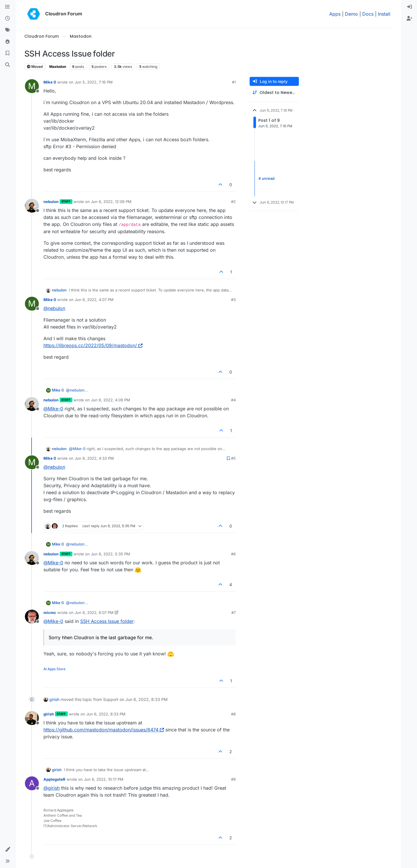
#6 (233, 554)
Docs (368, 14)
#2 (233, 202)
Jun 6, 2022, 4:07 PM (94, 300)
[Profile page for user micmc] (32, 617)
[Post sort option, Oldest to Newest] (274, 93)
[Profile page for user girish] (32, 718)
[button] (8, 849)
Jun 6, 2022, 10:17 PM (104, 779)
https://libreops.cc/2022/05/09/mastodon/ (93, 345)
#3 (233, 300)
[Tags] (8, 30)
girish (54, 699)
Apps (335, 14)
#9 (233, 779)
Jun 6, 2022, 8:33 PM (106, 714)
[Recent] (8, 19)
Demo (351, 14)
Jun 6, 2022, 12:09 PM (111, 202)
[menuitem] (409, 7)
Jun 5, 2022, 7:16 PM (94, 82)
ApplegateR (54, 779)
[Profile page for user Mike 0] (32, 86)
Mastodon (58, 67)
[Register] (409, 19)
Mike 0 (50, 82)
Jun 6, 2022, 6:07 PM (94, 613)
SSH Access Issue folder (107, 621)
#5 (233, 458)
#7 (234, 613)
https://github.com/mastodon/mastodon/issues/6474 (104, 730)
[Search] (8, 65)
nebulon (51, 202)
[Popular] (8, 42)
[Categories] (8, 7)
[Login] (409, 7)
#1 (234, 82)
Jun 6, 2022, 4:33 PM (94, 458)
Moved (35, 67)
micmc (50, 613)
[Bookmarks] (8, 53)
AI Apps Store (54, 669)
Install (384, 14)
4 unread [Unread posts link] (266, 178)
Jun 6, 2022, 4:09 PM (110, 400)
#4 (233, 400)
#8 (233, 714)
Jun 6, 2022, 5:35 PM (110, 554)
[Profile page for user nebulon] (32, 206)
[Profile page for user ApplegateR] (32, 783)
